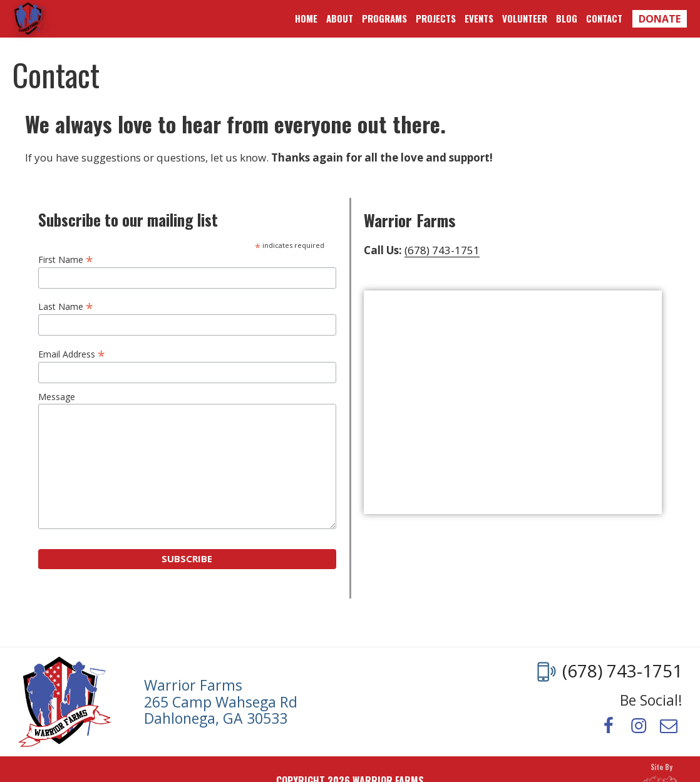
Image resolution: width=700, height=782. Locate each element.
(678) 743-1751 (442, 250)
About (340, 18)
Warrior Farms (30, 19)
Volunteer (525, 18)
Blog (567, 18)
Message (57, 397)
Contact (604, 18)
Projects (436, 18)
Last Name (66, 306)
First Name (66, 259)
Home (306, 18)
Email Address (72, 353)
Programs (384, 18)
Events (479, 18)
